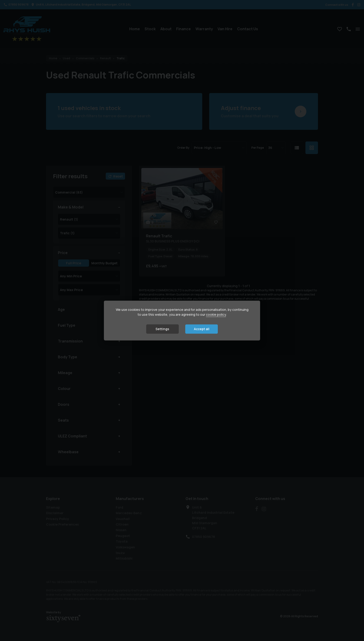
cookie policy (216, 315)
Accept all (202, 329)
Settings (162, 329)
